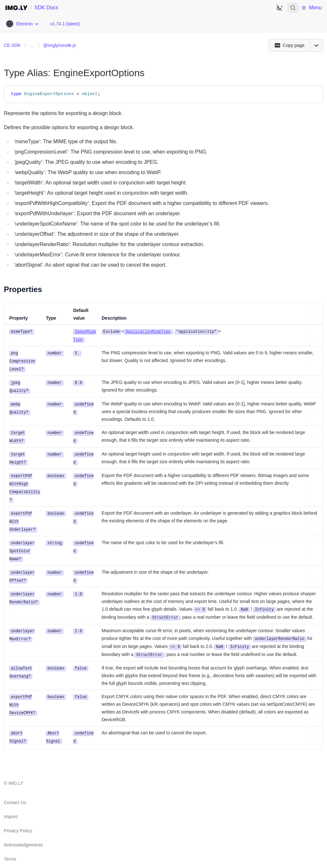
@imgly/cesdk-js (60, 45)
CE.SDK (12, 45)
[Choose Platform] (22, 24)
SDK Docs (46, 8)
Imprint (11, 807)
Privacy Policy (18, 821)
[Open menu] (316, 45)
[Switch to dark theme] (279, 8)
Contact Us (15, 793)
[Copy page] (289, 45)
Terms (10, 849)
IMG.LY (16, 774)
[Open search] (293, 8)
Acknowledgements (23, 835)
